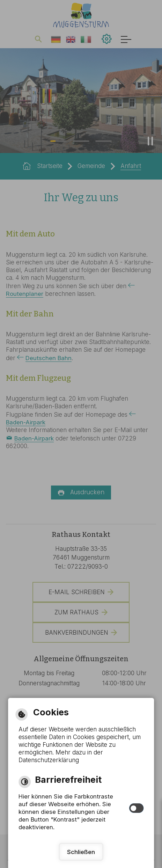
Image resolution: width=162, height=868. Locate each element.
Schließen (81, 852)
